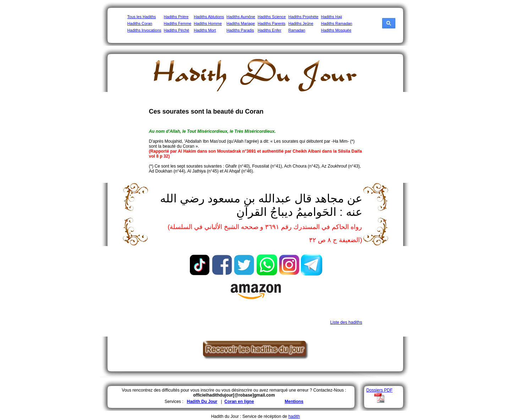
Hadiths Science (272, 17)
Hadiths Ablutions (209, 17)
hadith (294, 416)
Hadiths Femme (178, 23)
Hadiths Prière (176, 17)
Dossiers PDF (379, 390)
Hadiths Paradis (240, 30)
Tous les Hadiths (142, 17)
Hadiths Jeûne (301, 23)
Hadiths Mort (205, 30)
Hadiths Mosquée (336, 30)
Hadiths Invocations (144, 30)
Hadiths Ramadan (336, 23)
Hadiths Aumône (241, 17)
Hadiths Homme (208, 23)
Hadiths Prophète (303, 17)
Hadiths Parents (271, 23)
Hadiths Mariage (241, 23)
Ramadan (297, 30)
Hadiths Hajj (331, 17)
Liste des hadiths (346, 322)
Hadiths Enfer (270, 30)
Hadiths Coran (140, 23)
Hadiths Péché (177, 30)
